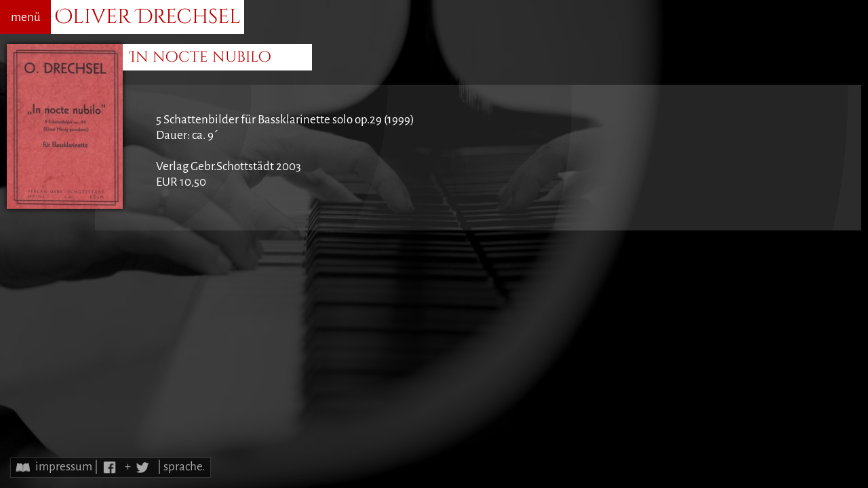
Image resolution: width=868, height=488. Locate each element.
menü (26, 17)
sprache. (184, 467)
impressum (64, 467)
